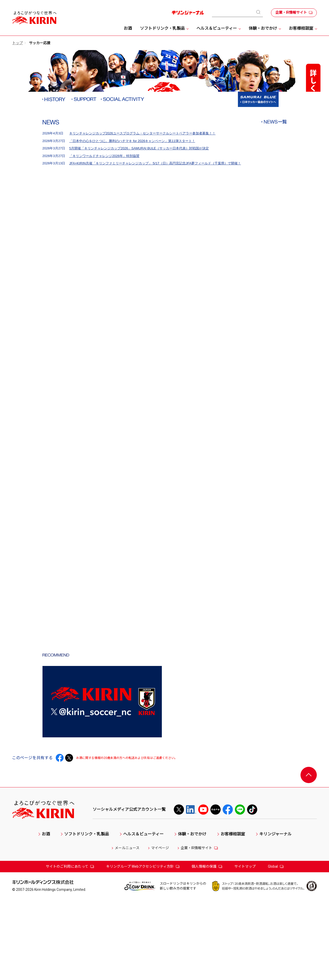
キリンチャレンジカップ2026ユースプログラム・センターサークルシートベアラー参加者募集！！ (142, 219)
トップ (18, 43)
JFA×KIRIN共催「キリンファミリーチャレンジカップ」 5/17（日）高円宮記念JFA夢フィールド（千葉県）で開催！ (155, 249)
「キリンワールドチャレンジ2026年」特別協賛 (104, 241)
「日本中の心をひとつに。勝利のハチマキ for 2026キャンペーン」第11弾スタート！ (132, 226)
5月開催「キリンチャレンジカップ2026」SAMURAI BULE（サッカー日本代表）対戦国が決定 (139, 234)
